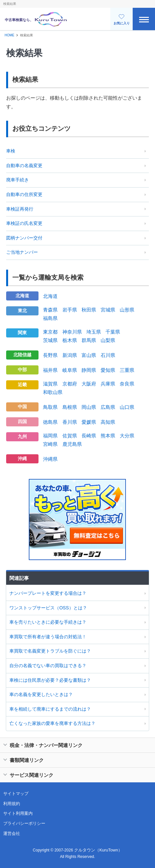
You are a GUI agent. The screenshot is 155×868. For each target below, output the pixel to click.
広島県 (108, 407)
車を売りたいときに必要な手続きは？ (48, 622)
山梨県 (108, 340)
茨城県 (50, 340)
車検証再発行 (20, 209)
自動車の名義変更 (24, 165)
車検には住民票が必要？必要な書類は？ (50, 680)
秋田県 (89, 310)
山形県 (127, 310)
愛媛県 (89, 422)
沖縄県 (50, 459)
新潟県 (70, 355)
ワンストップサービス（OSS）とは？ (48, 608)
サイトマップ (16, 794)
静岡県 (89, 370)
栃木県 (70, 340)
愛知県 (108, 370)
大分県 (127, 436)
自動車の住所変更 (24, 194)
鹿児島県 (72, 444)
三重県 (127, 370)
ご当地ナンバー (22, 252)
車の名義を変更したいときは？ (41, 694)
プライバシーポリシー (24, 823)
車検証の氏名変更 (24, 223)
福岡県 (50, 436)
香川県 (70, 422)
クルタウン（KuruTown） (98, 850)
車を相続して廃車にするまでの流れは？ (50, 709)
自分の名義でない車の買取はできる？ (48, 666)
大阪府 (89, 384)
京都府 (70, 384)
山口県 (127, 407)
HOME (9, 35)
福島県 (50, 318)
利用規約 (12, 804)
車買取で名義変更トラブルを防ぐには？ (50, 651)
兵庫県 (108, 384)
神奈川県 (72, 332)
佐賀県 (70, 436)
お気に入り (122, 20)
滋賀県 (50, 384)
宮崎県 (50, 444)
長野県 (50, 355)
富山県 (89, 355)
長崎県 (89, 436)
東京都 (50, 332)
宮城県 (108, 310)
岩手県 (70, 310)
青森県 (50, 310)
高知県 (108, 422)
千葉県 (113, 332)
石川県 (108, 355)
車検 (11, 151)
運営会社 (12, 833)
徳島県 (50, 422)
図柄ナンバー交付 (24, 238)
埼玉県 (94, 332)
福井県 (50, 370)
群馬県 (89, 340)
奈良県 (127, 384)
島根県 (70, 407)
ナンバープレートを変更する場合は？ (48, 593)
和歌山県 (53, 392)
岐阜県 (70, 370)
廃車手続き (17, 180)
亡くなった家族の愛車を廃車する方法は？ (52, 723)
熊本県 (108, 436)
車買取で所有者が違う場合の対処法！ (48, 637)
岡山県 (89, 407)
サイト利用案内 (18, 813)
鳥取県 (50, 407)
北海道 (50, 296)
